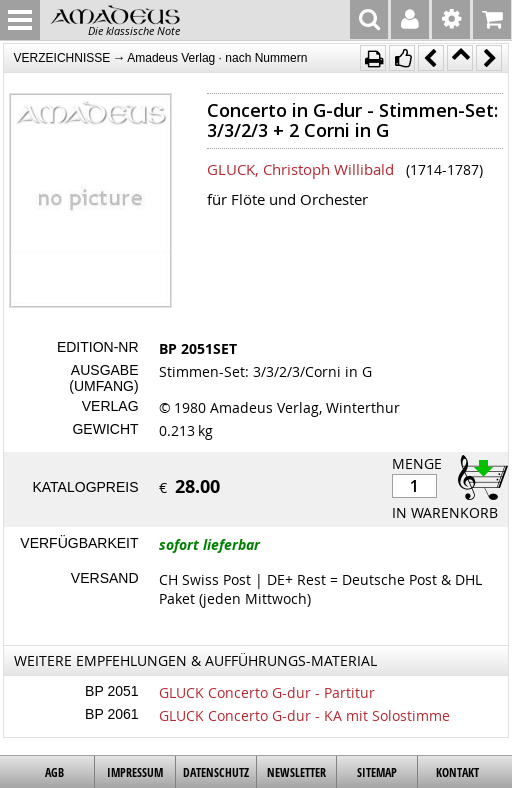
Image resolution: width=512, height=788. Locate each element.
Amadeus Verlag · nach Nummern (217, 58)
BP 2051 (111, 691)
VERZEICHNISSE (62, 58)
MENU (20, 20)
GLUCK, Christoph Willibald (300, 169)
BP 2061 (111, 714)
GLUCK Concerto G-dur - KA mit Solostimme (304, 715)
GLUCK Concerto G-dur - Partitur (267, 692)
